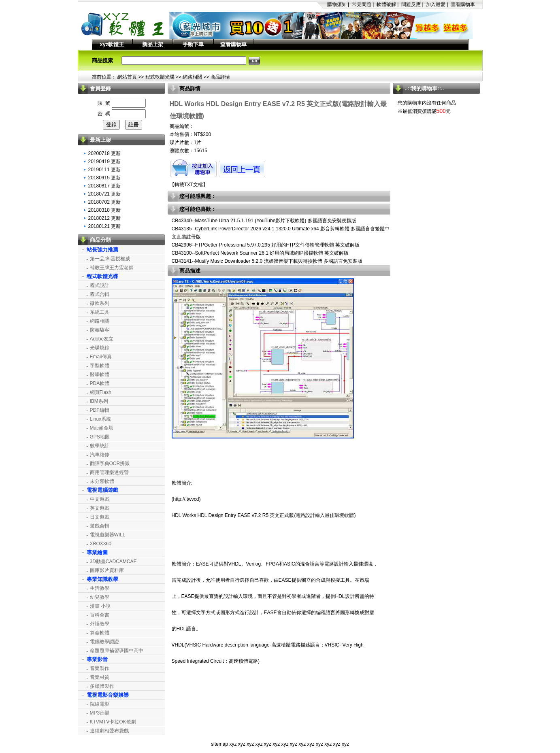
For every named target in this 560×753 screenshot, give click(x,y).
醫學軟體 (100, 374)
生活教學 (100, 588)
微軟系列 (100, 303)
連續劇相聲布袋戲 (109, 731)
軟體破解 (386, 4)
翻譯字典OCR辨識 (110, 464)
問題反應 (411, 4)
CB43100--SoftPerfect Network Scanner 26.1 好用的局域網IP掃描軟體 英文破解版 (260, 253)
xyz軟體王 (112, 44)
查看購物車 (463, 4)
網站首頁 (127, 77)
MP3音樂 (100, 713)
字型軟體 (100, 366)
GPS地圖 (100, 437)
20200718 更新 (105, 153)
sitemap (219, 744)
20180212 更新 (105, 218)
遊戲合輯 (100, 526)
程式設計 (100, 285)
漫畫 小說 (100, 606)
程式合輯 (100, 294)
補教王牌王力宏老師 (112, 268)
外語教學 (100, 624)
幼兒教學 (100, 597)
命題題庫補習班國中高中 (117, 651)
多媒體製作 (102, 686)
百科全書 (100, 615)
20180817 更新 (105, 186)
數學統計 (100, 446)
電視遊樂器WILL (108, 535)
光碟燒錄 (100, 348)
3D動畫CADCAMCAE (113, 562)
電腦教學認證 (104, 642)
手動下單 (193, 44)
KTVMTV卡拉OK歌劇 (113, 722)
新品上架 (153, 44)
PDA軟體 (100, 383)
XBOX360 (101, 544)
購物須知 (337, 4)
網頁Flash (101, 392)
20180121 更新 (105, 226)
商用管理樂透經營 (109, 472)
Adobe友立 (102, 339)
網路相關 (192, 77)
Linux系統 (101, 419)
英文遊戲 (100, 508)
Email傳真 (101, 357)
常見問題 (362, 4)
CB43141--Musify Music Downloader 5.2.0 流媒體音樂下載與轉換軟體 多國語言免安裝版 (267, 261)
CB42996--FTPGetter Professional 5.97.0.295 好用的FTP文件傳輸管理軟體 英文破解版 (266, 245)
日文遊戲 (100, 517)
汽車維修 (100, 455)
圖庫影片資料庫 (107, 570)
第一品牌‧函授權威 (110, 259)
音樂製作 (100, 668)
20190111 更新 (105, 170)
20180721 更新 (105, 194)
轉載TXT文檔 (189, 185)
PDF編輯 (100, 410)
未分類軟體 (102, 481)
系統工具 (100, 312)
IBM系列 (99, 401)
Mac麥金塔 (102, 428)
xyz (233, 744)
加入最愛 (436, 4)
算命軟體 (100, 633)
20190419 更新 (105, 162)
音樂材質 (100, 677)
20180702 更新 (105, 202)
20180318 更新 (105, 210)
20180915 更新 (105, 178)
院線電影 (100, 704)
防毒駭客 (100, 330)
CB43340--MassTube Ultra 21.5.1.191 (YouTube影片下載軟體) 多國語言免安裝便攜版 (264, 221)
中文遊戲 (100, 499)
